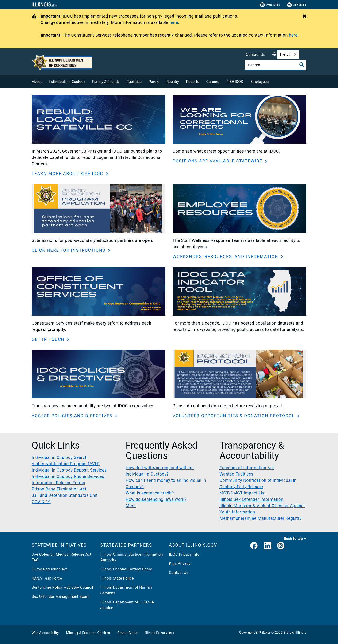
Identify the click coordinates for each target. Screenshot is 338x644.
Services (297, 5)
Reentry (173, 82)
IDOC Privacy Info (184, 554)
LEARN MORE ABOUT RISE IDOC (68, 174)
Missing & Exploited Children (88, 633)
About (37, 82)
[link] (254, 546)
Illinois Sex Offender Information (251, 499)
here (174, 22)
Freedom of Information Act (247, 468)
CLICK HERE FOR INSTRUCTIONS (69, 250)
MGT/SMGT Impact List (243, 493)
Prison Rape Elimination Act (59, 489)
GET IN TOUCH (49, 339)
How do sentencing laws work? (156, 499)
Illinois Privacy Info (160, 633)
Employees (260, 82)
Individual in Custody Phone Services (68, 476)
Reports (193, 82)
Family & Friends (106, 82)
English (285, 54)
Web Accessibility (45, 633)
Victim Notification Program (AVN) (66, 464)
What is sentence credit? (150, 493)
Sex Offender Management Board (61, 597)
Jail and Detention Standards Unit (65, 495)
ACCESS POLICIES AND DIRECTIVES (73, 416)
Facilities (134, 82)
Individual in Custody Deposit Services (69, 470)
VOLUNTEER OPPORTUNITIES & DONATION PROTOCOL (234, 416)
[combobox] (288, 54)
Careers (213, 82)
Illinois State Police (117, 578)
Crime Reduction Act (50, 569)
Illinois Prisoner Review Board (126, 569)
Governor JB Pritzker (255, 633)
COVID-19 (41, 502)
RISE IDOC (235, 82)
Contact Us (256, 54)
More (131, 506)
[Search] (275, 65)
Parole (154, 82)
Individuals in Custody (67, 82)
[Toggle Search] (302, 65)
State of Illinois (295, 633)
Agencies (270, 5)
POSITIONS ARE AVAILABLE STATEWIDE (218, 161)
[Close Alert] (305, 16)
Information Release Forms (58, 483)
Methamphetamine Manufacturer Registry (261, 518)
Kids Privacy (180, 563)
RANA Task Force (47, 578)
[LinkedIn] (267, 546)
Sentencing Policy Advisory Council (62, 587)
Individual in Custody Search (60, 457)
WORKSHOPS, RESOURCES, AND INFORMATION (226, 256)
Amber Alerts (128, 633)
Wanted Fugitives (236, 474)
